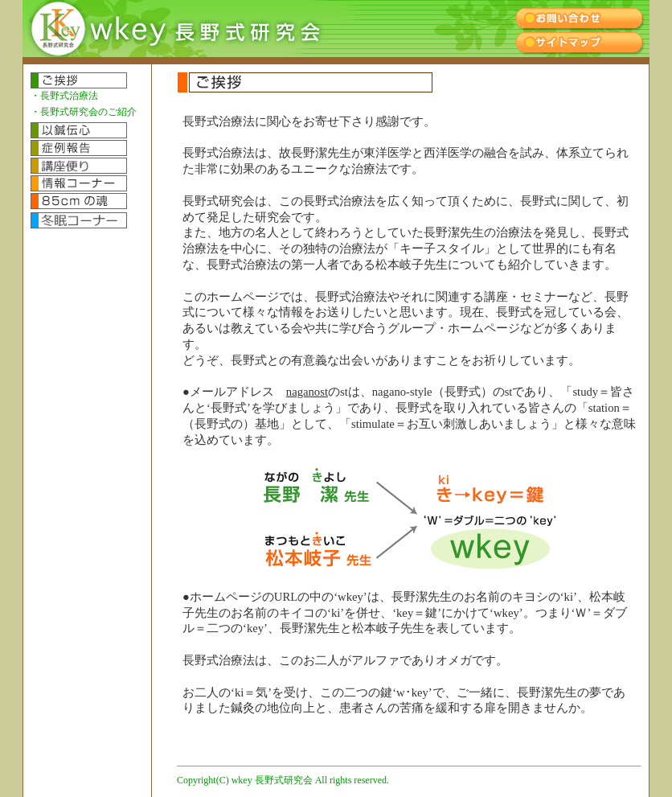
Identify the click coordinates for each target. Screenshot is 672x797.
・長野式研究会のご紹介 (84, 112)
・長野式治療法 (64, 96)
